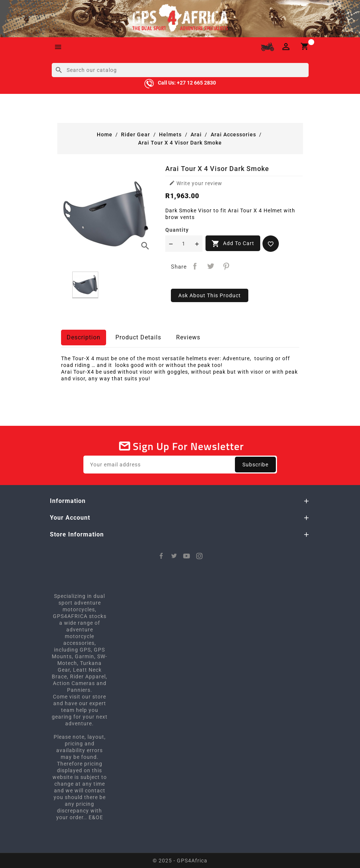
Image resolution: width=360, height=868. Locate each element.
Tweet (211, 266)
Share (195, 266)
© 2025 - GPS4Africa (180, 861)
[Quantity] (184, 244)
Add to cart (233, 244)
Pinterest (226, 266)
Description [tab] (84, 337)
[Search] (180, 70)
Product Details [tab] (138, 337)
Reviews (188, 337)
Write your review (196, 183)
